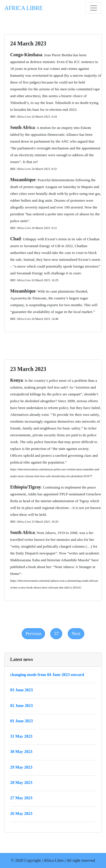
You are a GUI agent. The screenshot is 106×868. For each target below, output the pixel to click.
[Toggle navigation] (94, 8)
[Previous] (33, 634)
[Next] (76, 634)
